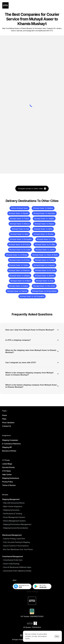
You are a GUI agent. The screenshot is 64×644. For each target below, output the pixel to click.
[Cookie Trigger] (32, 592)
